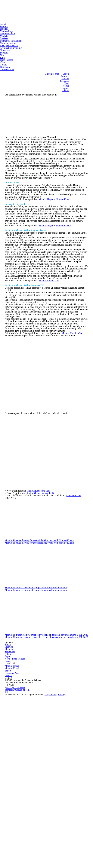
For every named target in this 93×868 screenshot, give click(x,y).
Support (4, 53)
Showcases (5, 50)
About (3, 24)
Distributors (6, 67)
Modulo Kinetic (8, 34)
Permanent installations (11, 41)
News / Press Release (15, 659)
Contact (4, 65)
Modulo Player (7, 31)
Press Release (7, 60)
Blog (2, 57)
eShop (3, 62)
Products (4, 26)
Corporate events (8, 43)
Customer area (7, 69)
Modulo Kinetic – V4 (49, 281)
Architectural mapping (11, 48)
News (3, 55)
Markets (4, 36)
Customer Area (12, 673)
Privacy (62, 695)
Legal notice (51, 695)
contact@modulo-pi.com (18, 690)
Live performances (9, 46)
